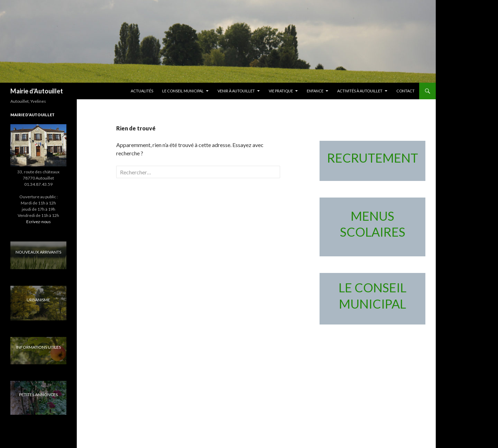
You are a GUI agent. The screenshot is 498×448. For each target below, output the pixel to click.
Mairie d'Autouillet (37, 91)
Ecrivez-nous (39, 222)
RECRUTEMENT (373, 158)
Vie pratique (281, 91)
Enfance (315, 91)
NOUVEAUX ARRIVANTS (38, 252)
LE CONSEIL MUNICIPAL (183, 91)
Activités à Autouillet (360, 91)
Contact (405, 91)
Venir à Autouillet (236, 91)
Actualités (142, 91)
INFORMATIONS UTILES (39, 347)
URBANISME (38, 300)
